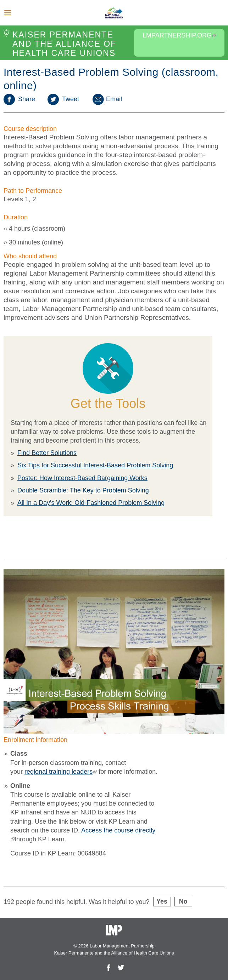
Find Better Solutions (47, 453)
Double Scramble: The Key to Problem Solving (83, 490)
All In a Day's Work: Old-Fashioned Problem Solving (91, 503)
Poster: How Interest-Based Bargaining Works (82, 478)
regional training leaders (61, 772)
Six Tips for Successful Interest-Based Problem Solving (95, 465)
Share (19, 99)
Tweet (63, 99)
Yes (162, 901)
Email (107, 99)
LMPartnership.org (179, 35)
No (183, 901)
